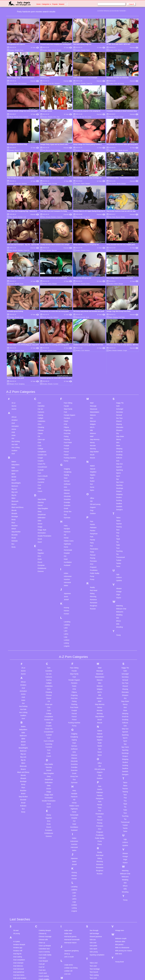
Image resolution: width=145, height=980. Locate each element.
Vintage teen (120, 864)
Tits (117, 475)
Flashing (67, 373)
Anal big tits (17, 887)
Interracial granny (70, 870)
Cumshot (41, 415)
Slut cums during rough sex (82, 44)
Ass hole (15, 378)
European (41, 498)
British (14, 462)
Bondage (15, 450)
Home (38, 4)
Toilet (118, 478)
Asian (116, 50)
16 (117, 11)
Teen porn (93, 963)
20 (124, 11)
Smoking (119, 388)
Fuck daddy (43, 967)
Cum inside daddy (45, 888)
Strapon (119, 424)
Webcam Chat (121, 542)
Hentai (66, 471)
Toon (118, 481)
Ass (13, 371)
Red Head (94, 524)
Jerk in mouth (69, 890)
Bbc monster (18, 965)
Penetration (94, 482)
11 (109, 11)
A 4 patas (17, 875)
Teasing (119, 460)
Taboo (118, 451)
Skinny (118, 373)
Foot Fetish (68, 376)
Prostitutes (94, 503)
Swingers (119, 443)
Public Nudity (95, 506)
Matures (93, 348)
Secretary (120, 345)
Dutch (40, 475)
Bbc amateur (18, 944)
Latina (66, 567)
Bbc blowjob (18, 950)
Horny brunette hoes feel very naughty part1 (121, 245)
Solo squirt (93, 882)
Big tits (88, 217)
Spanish (119, 400)
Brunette (126, 150)
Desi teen (42, 924)
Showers (119, 363)
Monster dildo (69, 930)
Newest (61, 4)
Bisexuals (15, 434)
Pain (92, 455)
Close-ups (41, 373)
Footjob (67, 379)
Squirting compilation (97, 888)
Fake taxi (42, 949)
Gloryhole (67, 429)
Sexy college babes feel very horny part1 (120, 278)
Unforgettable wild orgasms (16, 44)
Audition (14, 384)
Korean (66, 547)
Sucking (119, 434)
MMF (92, 370)
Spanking (119, 403)
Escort (40, 495)
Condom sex (42, 388)
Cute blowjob (43, 894)
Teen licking (94, 951)
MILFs (92, 360)
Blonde (54, 50)
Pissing (92, 491)
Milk (91, 363)
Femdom (67, 351)
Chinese (41, 363)
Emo (39, 489)
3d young (17, 867)
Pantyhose (94, 467)
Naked (92, 399)
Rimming (93, 530)
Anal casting (18, 890)
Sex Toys (119, 351)
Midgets (93, 357)
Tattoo (118, 454)
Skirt (118, 376)
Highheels (67, 477)
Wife (118, 557)
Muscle (92, 391)
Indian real (68, 867)
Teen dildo (93, 924)
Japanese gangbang (71, 884)
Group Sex (51, 83)
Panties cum (69, 979)
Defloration (42, 451)
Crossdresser (42, 400)
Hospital (67, 486)
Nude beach (69, 960)
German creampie (45, 978)
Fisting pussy (43, 961)
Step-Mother (94, 385)
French (66, 385)
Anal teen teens (19, 908)
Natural (92, 402)
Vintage (119, 525)
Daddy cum (43, 920)
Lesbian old (68, 904)
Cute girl (42, 897)
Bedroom (15, 419)
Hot (65, 489)
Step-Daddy (42, 432)
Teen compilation (96, 914)
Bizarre (17, 150)
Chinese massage (45, 870)
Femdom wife (43, 952)
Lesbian (67, 573)
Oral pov (67, 971)
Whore (118, 554)
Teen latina (93, 945)
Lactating (67, 555)
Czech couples (44, 912)
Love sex (67, 907)
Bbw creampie (18, 977)
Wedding (119, 548)
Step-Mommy (95, 373)
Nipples (93, 408)
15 (116, 11)
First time (67, 367)
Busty (14, 480)
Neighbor (93, 405)
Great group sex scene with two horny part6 (54, 311)
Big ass (78, 217)
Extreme (41, 505)
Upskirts (119, 514)
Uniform (119, 511)
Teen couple (94, 917)
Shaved (119, 354)
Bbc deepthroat (19, 956)
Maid (92, 336)
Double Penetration (45, 469)
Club (58, 117)
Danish (40, 439)
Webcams (120, 545)
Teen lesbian (94, 948)
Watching (119, 539)
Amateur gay (18, 881)
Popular (55, 4)
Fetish (66, 354)
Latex (66, 561)
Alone (44, 250)
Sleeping (119, 382)
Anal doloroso (18, 899)
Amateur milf (18, 884)
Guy (65, 448)
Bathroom (15, 404)
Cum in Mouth (43, 409)
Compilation (42, 385)
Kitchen (67, 544)
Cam (39, 336)
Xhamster (134, 48)
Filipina (66, 360)
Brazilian (15, 459)
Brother (123, 217)
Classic (15, 83)
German (45, 83)
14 (114, 11)
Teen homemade (95, 936)
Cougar (122, 117)
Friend (66, 388)
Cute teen (42, 903)
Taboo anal (94, 896)
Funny (21, 150)
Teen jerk (93, 942)
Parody (92, 473)
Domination (42, 466)
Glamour (67, 423)
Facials (66, 339)
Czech (40, 424)
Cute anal (42, 891)
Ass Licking (88, 117)
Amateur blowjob (19, 878)
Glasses (67, 426)
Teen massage (95, 957)
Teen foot (93, 930)
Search (131, 4)
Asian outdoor (18, 927)
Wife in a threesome (122, 881)
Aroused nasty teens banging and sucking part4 (56, 44)
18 (121, 11)
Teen (118, 463)
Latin (66, 564)
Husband (67, 498)
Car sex (40, 342)
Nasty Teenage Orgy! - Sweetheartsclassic (21, 78)
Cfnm (55, 117)
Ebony (40, 483)
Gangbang (68, 405)
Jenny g (67, 887)
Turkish (119, 493)
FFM (66, 357)
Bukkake (83, 83)
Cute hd (42, 900)
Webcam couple (121, 872)
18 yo (11, 83)
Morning (93, 382)
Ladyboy (67, 558)
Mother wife (68, 943)
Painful (92, 458)
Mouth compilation (71, 946)
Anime (14, 362)
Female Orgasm (70, 348)
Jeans (66, 530)
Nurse (92, 420)
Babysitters (15, 398)
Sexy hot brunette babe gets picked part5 (54, 278)
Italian (66, 519)
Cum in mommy (44, 885)
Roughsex (94, 539)
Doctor (40, 457)
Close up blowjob (45, 879)
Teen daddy (94, 920)
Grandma (67, 432)
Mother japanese (70, 940)
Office (92, 431)
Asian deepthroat (19, 917)
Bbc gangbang (18, 962)
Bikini (13, 431)
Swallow (119, 437)
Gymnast (67, 451)
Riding (92, 527)
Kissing (66, 541)
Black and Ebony (18, 440)
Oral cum (67, 968)
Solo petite (93, 879)
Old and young (95, 437)
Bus (13, 477)
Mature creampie (70, 921)
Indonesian (68, 509)
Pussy (92, 513)
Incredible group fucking (15, 311)
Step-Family (68, 342)
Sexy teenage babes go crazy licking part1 (21, 178)
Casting (40, 348)
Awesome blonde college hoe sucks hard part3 (22, 111)
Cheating (58, 150)
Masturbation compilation (73, 915)
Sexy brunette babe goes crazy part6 (52, 178)
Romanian (94, 536)
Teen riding (94, 972)
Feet (65, 345)
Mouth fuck (68, 949)
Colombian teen (44, 882)
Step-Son (119, 397)
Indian (66, 506)
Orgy (92, 444)
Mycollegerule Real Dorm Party (17, 144)
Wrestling (119, 560)
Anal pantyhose (19, 905)
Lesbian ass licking (71, 901)
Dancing (41, 436)
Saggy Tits (120, 336)
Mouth (92, 388)
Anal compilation (19, 893)
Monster (93, 379)
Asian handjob (18, 920)
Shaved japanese (96, 870)
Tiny (118, 469)
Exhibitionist (42, 501)
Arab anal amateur (20, 911)
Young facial (119, 895)
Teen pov (93, 966)
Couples (41, 394)
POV (92, 497)
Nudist (92, 414)
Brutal (53, 150)
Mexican (93, 354)
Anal (116, 83)
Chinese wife (43, 873)
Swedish (119, 440)
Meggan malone (70, 927)
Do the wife (43, 927)
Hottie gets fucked (46, 111)
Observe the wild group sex (82, 278)
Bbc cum (16, 953)
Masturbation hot (70, 918)
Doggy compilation (45, 930)
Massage (93, 339)
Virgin (118, 528)
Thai (118, 466)
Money (92, 376)
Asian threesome (19, 933)
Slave (118, 379)
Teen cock (93, 911)
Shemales (120, 360)
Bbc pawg (17, 968)
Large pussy (69, 898)
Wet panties (119, 878)
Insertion (67, 513)
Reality (92, 521)
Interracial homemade (72, 873)
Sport (118, 409)
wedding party (45, 78)
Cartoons (41, 345)
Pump (92, 509)
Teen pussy (94, 969)
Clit (39, 370)
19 (123, 11)
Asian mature (18, 924)
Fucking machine (70, 391)
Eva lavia (42, 941)
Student (119, 431)
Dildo (40, 454)
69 (80, 117)
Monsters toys (69, 933)
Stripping (119, 428)
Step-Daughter (43, 442)
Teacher (119, 457)
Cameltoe (41, 339)
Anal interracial (19, 902)
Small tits (119, 385)
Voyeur (119, 531)
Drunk (22, 50)
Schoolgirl (120, 342)
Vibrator (119, 522)
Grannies (67, 439)
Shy (117, 367)
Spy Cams (120, 415)
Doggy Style (42, 463)
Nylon (92, 423)
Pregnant (93, 500)
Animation (15, 359)
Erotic (40, 492)
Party (92, 476)
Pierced (93, 488)
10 (107, 11)
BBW (13, 407)
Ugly (118, 508)
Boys (13, 456)
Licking (66, 576)
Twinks (119, 496)
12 (110, 11)
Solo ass (93, 873)
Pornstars (93, 494)
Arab (13, 365)
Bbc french (17, 959)
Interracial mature (70, 876)
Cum (25, 217)
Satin (118, 339)
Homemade (68, 483)
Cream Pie (89, 83)
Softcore (119, 391)
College (40, 382)
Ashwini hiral (18, 914)
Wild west (118, 887)
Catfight (40, 351)
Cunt (39, 418)
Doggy (40, 460)
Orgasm (93, 440)
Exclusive (24, 83)
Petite (92, 485)
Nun (91, 417)
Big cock (48, 150)
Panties (93, 464)
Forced (66, 382)
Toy (117, 487)
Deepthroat (42, 448)
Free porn (42, 964)
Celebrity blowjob (45, 864)
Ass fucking (121, 83)
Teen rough (94, 978)
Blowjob (17, 50)
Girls (66, 420)
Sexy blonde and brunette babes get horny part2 (122, 144)
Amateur (12, 50)
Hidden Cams (69, 474)
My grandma (69, 952)
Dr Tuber (35, 48)
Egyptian (41, 486)
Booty (14, 453)
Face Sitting (68, 336)
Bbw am (16, 974)
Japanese (67, 527)
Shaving (119, 357)
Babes (50, 50)
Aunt (13, 387)
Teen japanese (95, 939)
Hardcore (57, 83)
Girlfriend (67, 417)
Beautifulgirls (16, 416)
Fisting (66, 370)
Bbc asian (17, 947)
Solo (118, 394)
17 (119, 11)
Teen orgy (93, 960)
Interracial (67, 516)
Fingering (67, 363)
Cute (19, 83)
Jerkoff (66, 533)
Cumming (41, 412)
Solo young (94, 885)
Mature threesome (71, 924)
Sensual (119, 348)
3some (14, 339)
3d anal (16, 864)
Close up (42, 876)
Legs (66, 570)
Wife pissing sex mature (124, 884)
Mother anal (68, 937)
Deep (40, 445)
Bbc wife (16, 971)
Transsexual (120, 490)
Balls (13, 401)
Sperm (118, 406)
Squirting (119, 418)
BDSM (14, 410)
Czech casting (44, 909)
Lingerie (67, 579)
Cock (40, 379)
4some (14, 342)
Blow (11, 217)
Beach (14, 413)
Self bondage (94, 867)
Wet (118, 551)
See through (94, 864)
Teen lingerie (94, 954)
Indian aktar (68, 864)
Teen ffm (93, 927)
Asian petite (17, 930)
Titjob (118, 472)
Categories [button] (46, 4)
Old (91, 434)
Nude (92, 411)
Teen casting (94, 908)
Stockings (120, 421)
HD (65, 468)
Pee (91, 479)
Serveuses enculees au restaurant (118, 78)
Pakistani (93, 461)
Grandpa (67, 436)
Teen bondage (95, 902)
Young (118, 568)
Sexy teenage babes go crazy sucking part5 (87, 178)
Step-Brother (16, 465)
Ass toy (16, 936)
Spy (117, 412)
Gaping (66, 408)
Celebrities (41, 354)
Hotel (66, 492)
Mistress (93, 367)
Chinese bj (42, 867)
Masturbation (95, 345)
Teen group (94, 933)
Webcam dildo (120, 875)
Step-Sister (120, 370)
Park (92, 470)
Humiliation (68, 495)
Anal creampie (18, 896)
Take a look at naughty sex (16, 278)
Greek (66, 442)
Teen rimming (94, 975)
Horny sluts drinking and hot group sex (86, 245)
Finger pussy (43, 955)
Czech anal (43, 906)
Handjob (67, 462)
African (14, 350)
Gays (66, 411)
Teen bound (94, 905)
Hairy (66, 459)
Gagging (67, 402)
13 (112, 11)
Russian (93, 542)
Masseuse (94, 342)
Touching (119, 484)
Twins (118, 500)
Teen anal (93, 899)
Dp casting (42, 933)
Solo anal (93, 876)
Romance (93, 533)
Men (91, 351)
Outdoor (93, 447)
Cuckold (41, 403)
